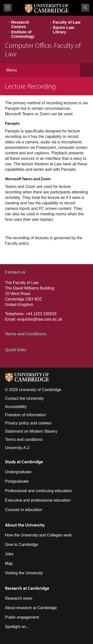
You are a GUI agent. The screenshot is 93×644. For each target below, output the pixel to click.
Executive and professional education (38, 500)
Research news (19, 598)
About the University (25, 525)
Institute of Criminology (23, 34)
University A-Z (17, 448)
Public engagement (22, 617)
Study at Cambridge (24, 462)
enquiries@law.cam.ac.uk (40, 319)
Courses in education (24, 510)
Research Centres (20, 25)
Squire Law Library (63, 30)
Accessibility (16, 407)
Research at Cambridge (27, 588)
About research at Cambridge (31, 608)
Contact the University (24, 398)
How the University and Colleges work (38, 535)
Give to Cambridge (21, 545)
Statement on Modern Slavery (31, 431)
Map (9, 563)
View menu (8, 8)
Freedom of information (25, 415)
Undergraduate (18, 472)
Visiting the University (24, 573)
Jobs (9, 554)
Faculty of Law (67, 22)
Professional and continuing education (38, 491)
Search (85, 8)
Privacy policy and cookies (28, 423)
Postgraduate (17, 481)
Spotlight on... (17, 627)
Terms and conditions (24, 439)
